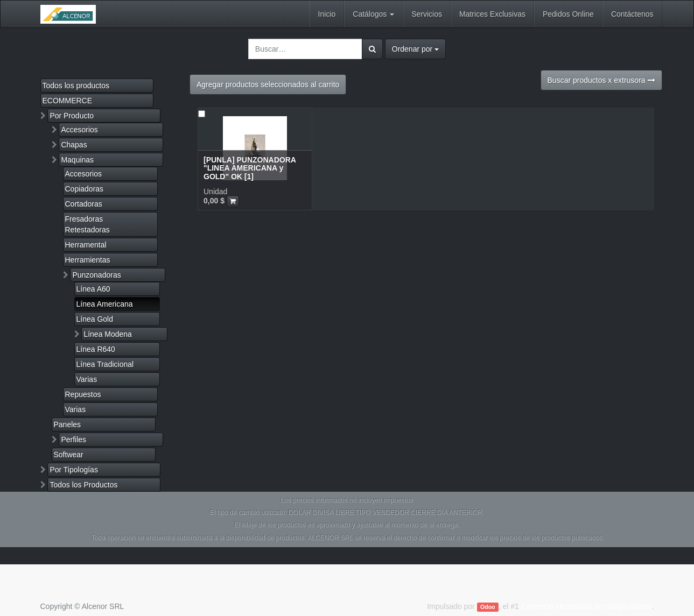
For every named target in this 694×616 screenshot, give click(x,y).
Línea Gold (95, 319)
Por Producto (72, 116)
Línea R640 (96, 349)
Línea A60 (93, 289)
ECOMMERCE (68, 101)
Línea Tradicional (105, 364)
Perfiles (73, 440)
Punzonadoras (96, 275)
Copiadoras (85, 189)
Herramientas (88, 260)
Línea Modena (108, 334)
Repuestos (83, 394)
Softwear (69, 455)
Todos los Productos (83, 485)
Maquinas (77, 160)
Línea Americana (105, 304)
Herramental (86, 245)
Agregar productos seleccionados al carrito (268, 84)
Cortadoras (84, 204)
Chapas (74, 145)
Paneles (68, 424)
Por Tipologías (74, 470)
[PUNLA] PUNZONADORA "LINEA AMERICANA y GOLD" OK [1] (250, 168)
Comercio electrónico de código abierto (587, 606)
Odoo (488, 607)
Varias (87, 379)
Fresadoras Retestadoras (87, 224)
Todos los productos (76, 86)
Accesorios (79, 130)
